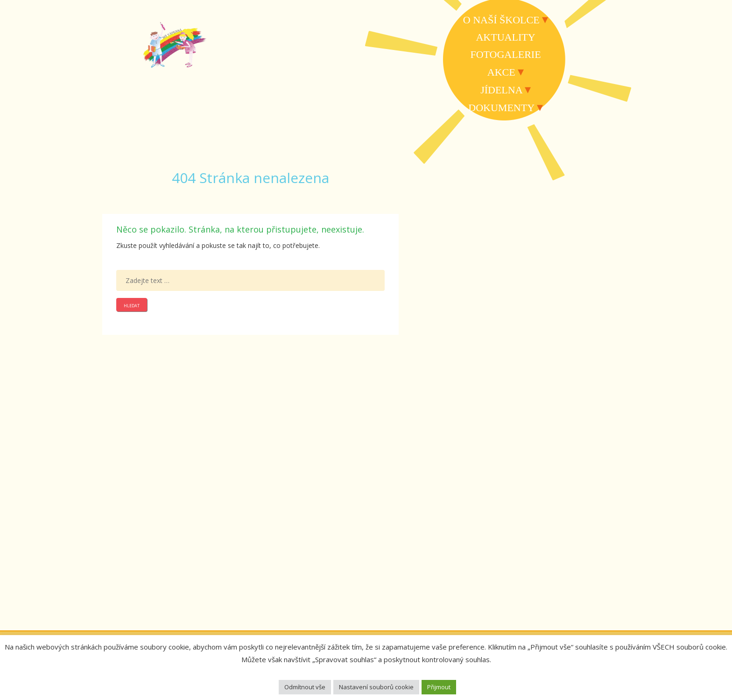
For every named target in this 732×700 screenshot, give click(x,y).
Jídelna (501, 90)
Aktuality (505, 37)
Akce (501, 72)
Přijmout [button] (439, 687)
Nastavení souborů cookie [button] (376, 687)
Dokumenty (501, 108)
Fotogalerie (505, 54)
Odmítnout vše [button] (305, 687)
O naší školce (501, 20)
